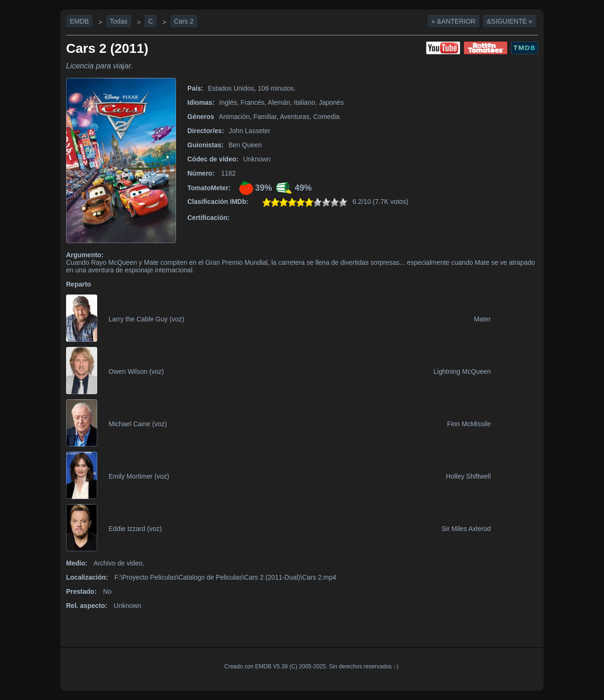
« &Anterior (453, 21)
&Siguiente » (510, 21)
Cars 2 (184, 21)
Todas (119, 21)
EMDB (79, 21)
